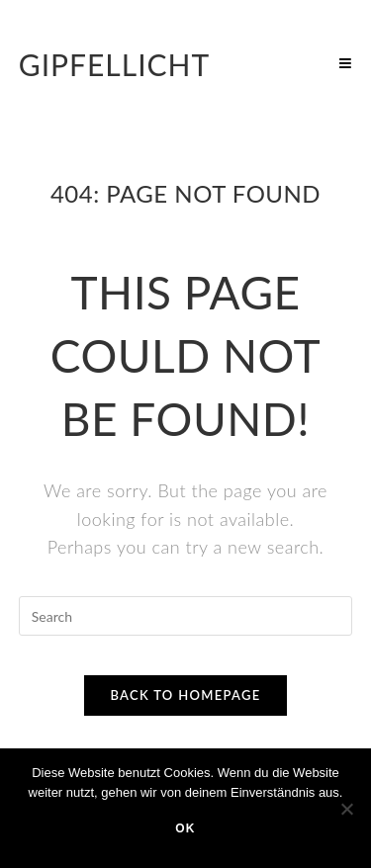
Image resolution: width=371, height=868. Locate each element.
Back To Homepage (185, 695)
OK (185, 828)
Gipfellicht (115, 64)
